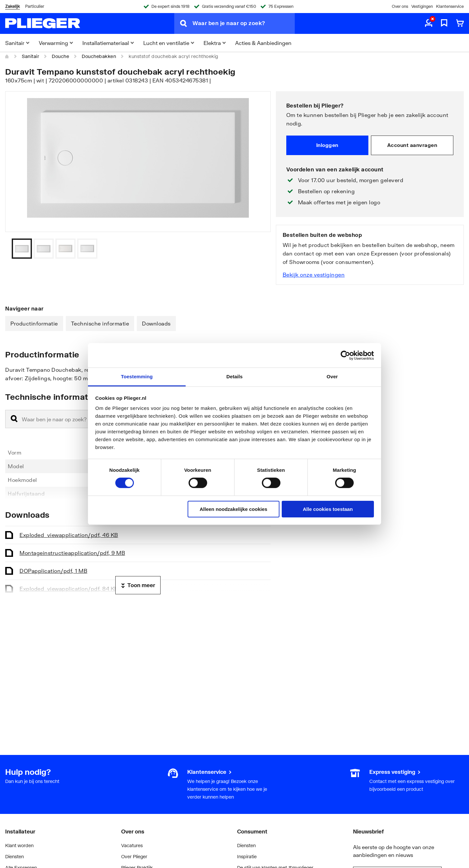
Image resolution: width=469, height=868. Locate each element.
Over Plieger (134, 856)
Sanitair (30, 56)
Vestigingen (422, 6)
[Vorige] (258, 249)
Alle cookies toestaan (328, 509)
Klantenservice (450, 6)
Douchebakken (99, 56)
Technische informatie (100, 323)
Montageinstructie (72, 553)
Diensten (14, 856)
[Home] (7, 56)
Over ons (400, 6)
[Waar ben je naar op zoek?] (244, 23)
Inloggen (327, 145)
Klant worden (19, 845)
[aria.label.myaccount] (429, 23)
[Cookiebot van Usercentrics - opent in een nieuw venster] (345, 355)
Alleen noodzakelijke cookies (234, 509)
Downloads (156, 323)
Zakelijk (13, 6)
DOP (53, 571)
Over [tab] (332, 376)
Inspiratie (247, 856)
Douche (60, 56)
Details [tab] (234, 376)
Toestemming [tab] (137, 376)
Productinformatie (34, 323)
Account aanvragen (412, 145)
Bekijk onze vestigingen (314, 275)
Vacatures (132, 845)
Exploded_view (69, 535)
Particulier (35, 6)
